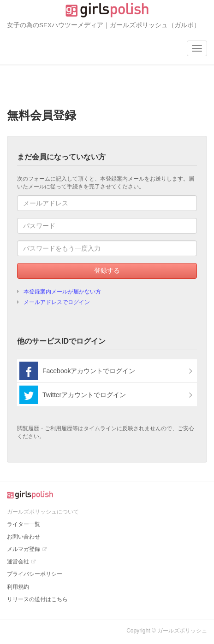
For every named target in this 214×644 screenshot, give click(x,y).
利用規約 (18, 587)
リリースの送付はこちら (37, 599)
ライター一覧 (24, 524)
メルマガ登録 (24, 549)
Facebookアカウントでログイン (77, 371)
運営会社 (18, 562)
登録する (107, 270)
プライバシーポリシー (35, 574)
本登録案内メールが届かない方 (62, 292)
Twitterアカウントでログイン (73, 395)
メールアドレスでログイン (57, 302)
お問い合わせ (24, 537)
